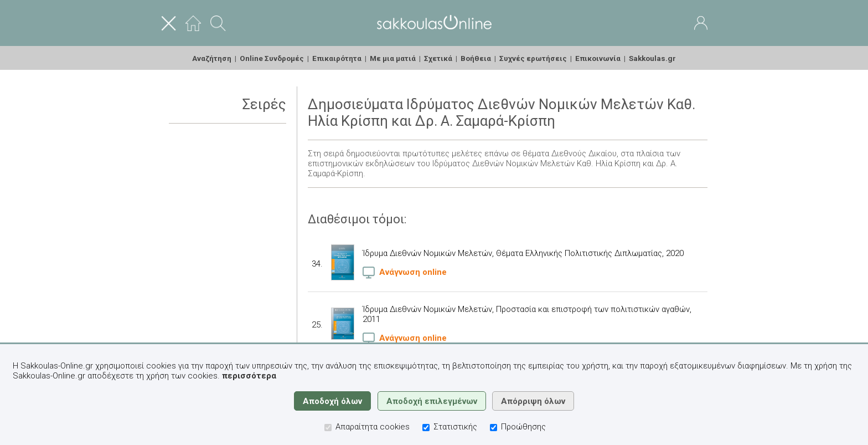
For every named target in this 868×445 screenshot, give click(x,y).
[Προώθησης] (494, 428)
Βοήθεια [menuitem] (476, 58)
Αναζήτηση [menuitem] (212, 58)
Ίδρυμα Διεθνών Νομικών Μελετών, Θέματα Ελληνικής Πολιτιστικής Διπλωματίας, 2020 (523, 253)
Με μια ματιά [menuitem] (393, 58)
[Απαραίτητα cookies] (328, 428)
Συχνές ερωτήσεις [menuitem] (533, 58)
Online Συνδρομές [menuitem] (272, 58)
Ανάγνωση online (405, 272)
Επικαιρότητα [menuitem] (337, 58)
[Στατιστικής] (426, 428)
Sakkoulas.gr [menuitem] (652, 58)
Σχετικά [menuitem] (438, 58)
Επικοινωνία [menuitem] (598, 58)
